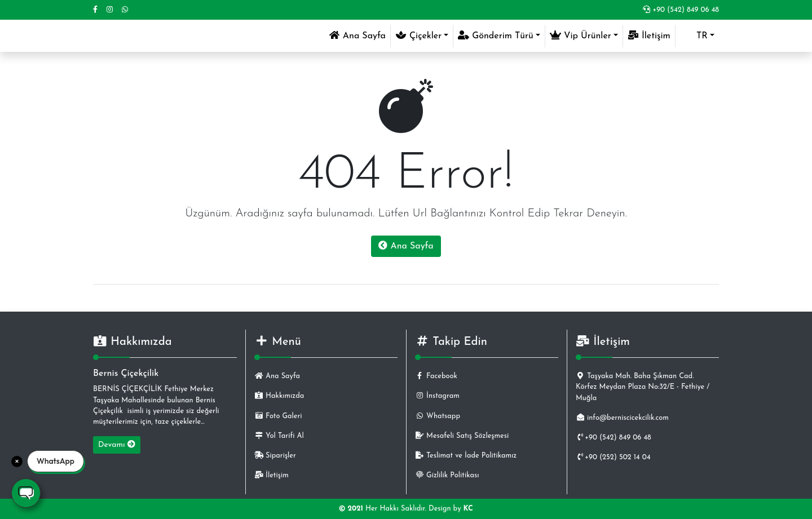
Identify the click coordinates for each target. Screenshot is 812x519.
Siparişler (275, 456)
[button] (697, 36)
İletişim (649, 36)
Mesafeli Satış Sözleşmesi (462, 436)
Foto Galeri (278, 416)
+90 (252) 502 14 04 (613, 457)
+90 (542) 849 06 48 (681, 10)
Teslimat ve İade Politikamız (466, 456)
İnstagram (437, 396)
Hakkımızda (279, 396)
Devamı (117, 445)
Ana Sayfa (359, 35)
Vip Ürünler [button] (581, 36)
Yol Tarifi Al (279, 436)
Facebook (436, 376)
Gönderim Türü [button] (496, 36)
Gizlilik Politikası (447, 475)
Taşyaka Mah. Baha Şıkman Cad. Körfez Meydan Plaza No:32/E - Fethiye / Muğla (643, 387)
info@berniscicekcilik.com (622, 418)
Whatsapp (438, 416)
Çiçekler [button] (418, 36)
